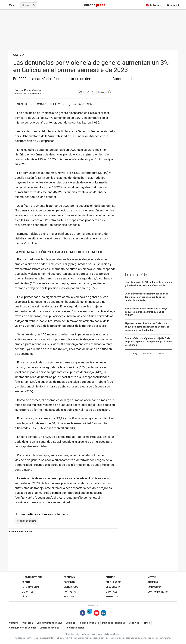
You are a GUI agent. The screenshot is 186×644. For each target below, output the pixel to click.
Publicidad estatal (75, 628)
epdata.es (112, 592)
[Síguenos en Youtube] (97, 614)
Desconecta (113, 587)
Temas (146, 623)
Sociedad (69, 582)
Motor (152, 577)
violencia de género (26, 521)
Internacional (31, 587)
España (26, 582)
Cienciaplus (71, 587)
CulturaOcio (113, 582)
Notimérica (154, 587)
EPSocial (69, 597)
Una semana (147, 354)
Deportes (28, 592)
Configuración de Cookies (23, 628)
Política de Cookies (89, 623)
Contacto (14, 623)
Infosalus (112, 597)
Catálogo (71, 623)
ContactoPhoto (158, 592)
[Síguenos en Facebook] (83, 614)
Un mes (161, 354)
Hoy (135, 354)
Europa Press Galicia (28, 91)
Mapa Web (134, 623)
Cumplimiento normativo (50, 623)
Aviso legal (28, 623)
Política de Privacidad (114, 623)
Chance (110, 577)
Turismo (153, 582)
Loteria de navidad (49, 628)
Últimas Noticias (32, 577)
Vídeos (26, 597)
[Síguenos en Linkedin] (104, 614)
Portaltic (70, 592)
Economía (70, 577)
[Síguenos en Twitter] (90, 614)
